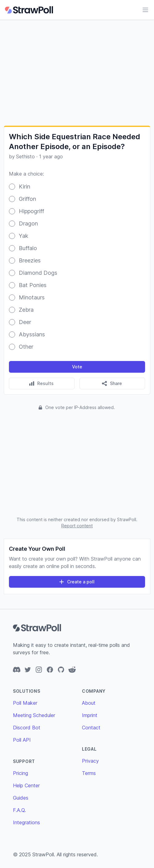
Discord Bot (27, 728)
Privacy (90, 761)
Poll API (22, 740)
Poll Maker (25, 703)
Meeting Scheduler (34, 715)
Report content (77, 526)
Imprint (90, 715)
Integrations (26, 822)
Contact (91, 728)
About (89, 703)
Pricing (20, 773)
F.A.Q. (19, 810)
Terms (89, 773)
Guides (21, 798)
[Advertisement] (77, 73)
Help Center (26, 785)
